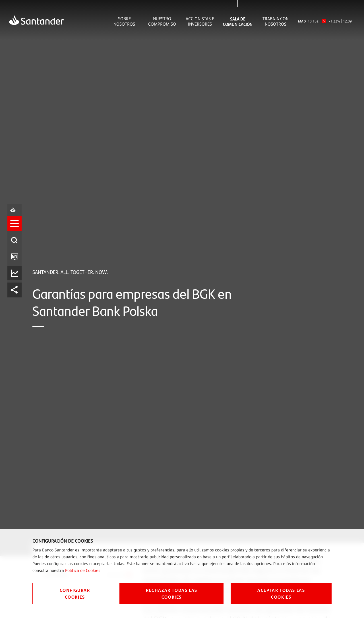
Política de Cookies (83, 570)
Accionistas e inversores (200, 21)
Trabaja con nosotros (276, 21)
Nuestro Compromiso (162, 21)
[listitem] (16, 284)
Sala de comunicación (238, 21)
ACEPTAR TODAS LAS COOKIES (281, 593)
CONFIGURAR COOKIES (75, 593)
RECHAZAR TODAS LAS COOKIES (172, 593)
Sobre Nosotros (124, 21)
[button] (16, 284)
